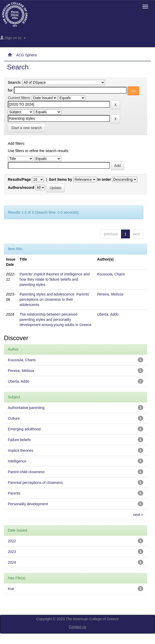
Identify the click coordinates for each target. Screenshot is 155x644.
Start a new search (27, 128)
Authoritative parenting (26, 408)
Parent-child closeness (26, 472)
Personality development (28, 504)
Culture (14, 418)
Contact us (77, 627)
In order (104, 179)
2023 (12, 552)
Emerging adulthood (24, 429)
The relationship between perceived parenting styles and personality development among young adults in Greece (56, 320)
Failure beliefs (19, 440)
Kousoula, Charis (111, 274)
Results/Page (19, 179)
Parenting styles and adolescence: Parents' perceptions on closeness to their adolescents (55, 299)
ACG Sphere (27, 55)
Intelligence (17, 461)
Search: (15, 82)
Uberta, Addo (108, 314)
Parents (14, 493)
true (11, 589)
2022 (12, 541)
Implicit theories (21, 450)
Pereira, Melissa (110, 294)
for (10, 90)
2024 (12, 562)
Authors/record (21, 188)
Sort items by (61, 179)
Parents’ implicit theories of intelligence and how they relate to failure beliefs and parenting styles (55, 279)
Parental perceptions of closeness (35, 483)
